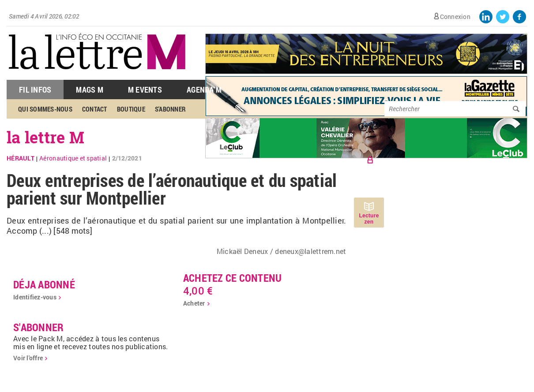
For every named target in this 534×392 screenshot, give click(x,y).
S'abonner (170, 109)
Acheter (194, 303)
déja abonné (44, 284)
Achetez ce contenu (233, 278)
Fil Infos (35, 90)
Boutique (131, 109)
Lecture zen (369, 219)
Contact (95, 109)
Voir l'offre (28, 358)
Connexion (455, 17)
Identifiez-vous (35, 297)
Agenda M (204, 90)
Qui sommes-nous (45, 109)
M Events (145, 90)
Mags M (90, 90)
